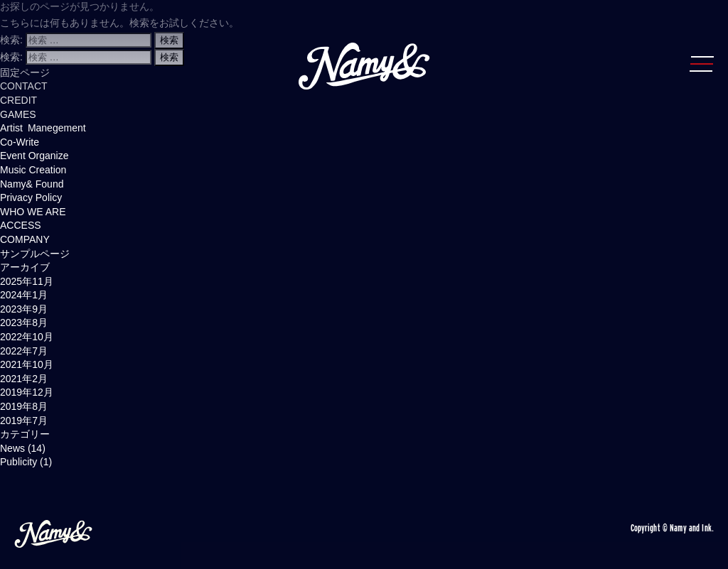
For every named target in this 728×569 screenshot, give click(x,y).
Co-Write (20, 142)
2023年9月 (24, 309)
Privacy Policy (31, 197)
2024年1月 (24, 295)
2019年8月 (24, 406)
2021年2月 (24, 379)
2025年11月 (27, 281)
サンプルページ (35, 254)
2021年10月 (27, 364)
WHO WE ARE (33, 212)
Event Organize (34, 156)
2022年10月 (27, 337)
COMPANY (25, 239)
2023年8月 (24, 323)
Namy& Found (32, 184)
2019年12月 (27, 392)
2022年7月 (24, 351)
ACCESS (21, 225)
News (12, 448)
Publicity (18, 462)
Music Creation (33, 170)
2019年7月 (24, 421)
